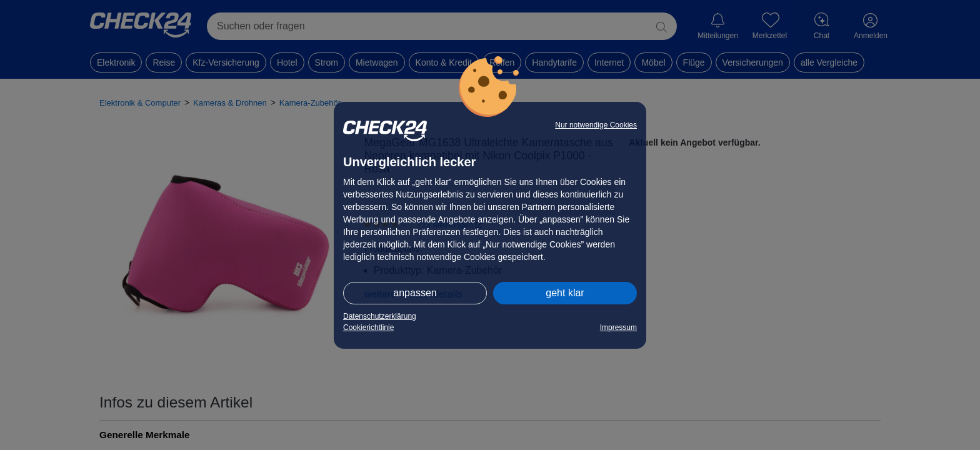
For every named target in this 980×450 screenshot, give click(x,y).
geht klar (565, 293)
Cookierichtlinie (368, 327)
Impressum (618, 327)
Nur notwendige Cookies (596, 125)
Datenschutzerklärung (380, 316)
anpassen (415, 293)
